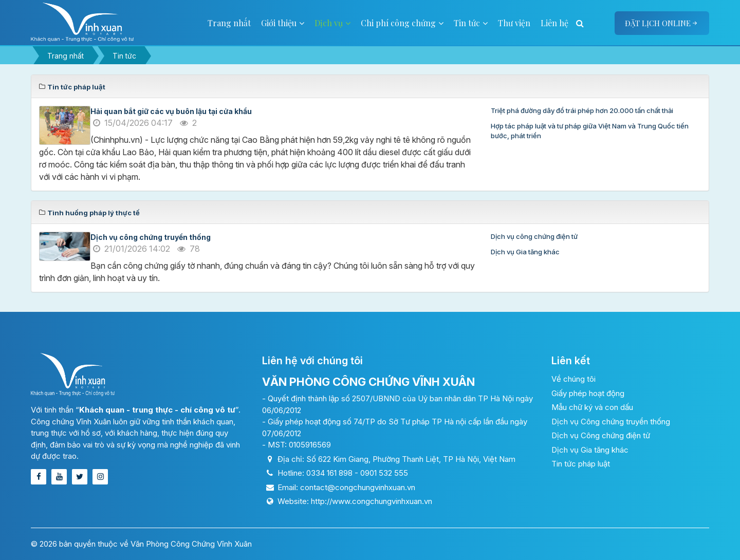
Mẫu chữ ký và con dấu (592, 407)
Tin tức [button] (471, 23)
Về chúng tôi (573, 379)
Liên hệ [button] (554, 23)
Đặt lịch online (662, 23)
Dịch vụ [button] (332, 23)
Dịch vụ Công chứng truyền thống (611, 422)
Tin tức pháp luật (581, 464)
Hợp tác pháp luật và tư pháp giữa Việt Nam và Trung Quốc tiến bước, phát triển (590, 131)
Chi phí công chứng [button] (402, 23)
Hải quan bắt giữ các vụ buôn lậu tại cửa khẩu (171, 111)
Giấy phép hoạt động (588, 393)
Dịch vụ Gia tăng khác (525, 252)
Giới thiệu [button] (283, 23)
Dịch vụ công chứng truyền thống (151, 237)
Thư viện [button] (514, 23)
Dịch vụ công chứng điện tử (534, 236)
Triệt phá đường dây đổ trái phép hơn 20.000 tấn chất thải (582, 110)
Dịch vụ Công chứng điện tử (601, 435)
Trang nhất (229, 23)
